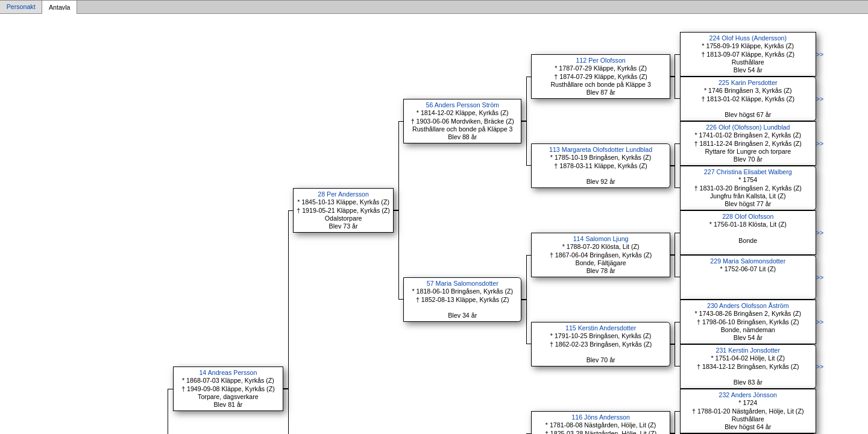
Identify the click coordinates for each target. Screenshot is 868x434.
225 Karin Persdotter (748, 83)
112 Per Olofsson (600, 60)
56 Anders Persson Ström (463, 105)
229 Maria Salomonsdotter (748, 261)
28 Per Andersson (343, 194)
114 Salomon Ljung (601, 239)
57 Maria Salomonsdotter (463, 283)
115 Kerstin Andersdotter (601, 328)
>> (820, 54)
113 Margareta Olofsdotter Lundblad (601, 149)
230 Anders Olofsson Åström (748, 306)
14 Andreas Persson (228, 373)
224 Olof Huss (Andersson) (748, 38)
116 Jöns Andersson (601, 417)
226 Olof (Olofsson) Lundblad (748, 127)
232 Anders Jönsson (748, 395)
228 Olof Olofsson (748, 216)
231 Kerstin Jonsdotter (748, 350)
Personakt (21, 7)
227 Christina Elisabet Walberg (748, 172)
